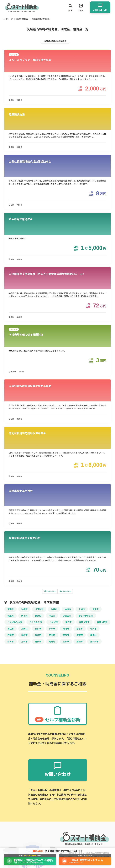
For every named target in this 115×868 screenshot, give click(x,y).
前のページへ (50, 591)
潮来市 (80, 629)
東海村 (24, 629)
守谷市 (52, 616)
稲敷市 (38, 635)
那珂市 (24, 641)
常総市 (68, 622)
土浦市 (82, 609)
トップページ (7, 19)
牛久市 (93, 629)
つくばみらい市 (15, 622)
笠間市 (52, 635)
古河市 (68, 609)
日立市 (11, 629)
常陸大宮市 (84, 622)
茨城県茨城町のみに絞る (55, 41)
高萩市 (66, 641)
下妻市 (11, 609)
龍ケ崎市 (94, 641)
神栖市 (24, 635)
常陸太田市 (102, 622)
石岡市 (11, 635)
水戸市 (52, 629)
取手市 (54, 609)
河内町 (66, 629)
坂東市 (95, 609)
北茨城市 (39, 609)
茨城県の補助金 (22, 19)
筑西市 (66, 635)
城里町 (11, 616)
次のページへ (65, 591)
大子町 (24, 616)
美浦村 (93, 635)
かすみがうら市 (86, 616)
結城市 (80, 635)
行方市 (11, 641)
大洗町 (38, 616)
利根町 (24, 609)
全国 (11, 100)
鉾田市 (38, 641)
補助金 (20, 100)
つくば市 (54, 622)
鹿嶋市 (80, 641)
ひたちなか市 (36, 622)
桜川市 (38, 629)
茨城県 (12, 371)
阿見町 (52, 641)
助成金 (20, 205)
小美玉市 (67, 616)
